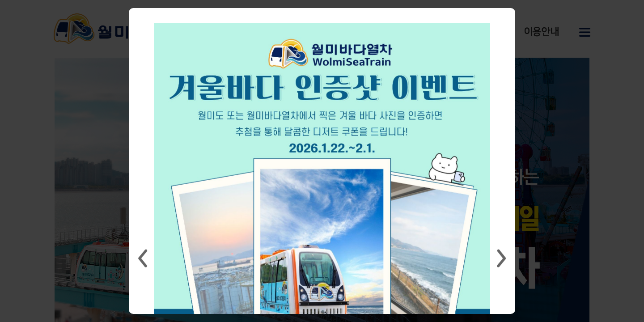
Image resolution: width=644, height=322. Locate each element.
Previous (143, 258)
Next (501, 258)
